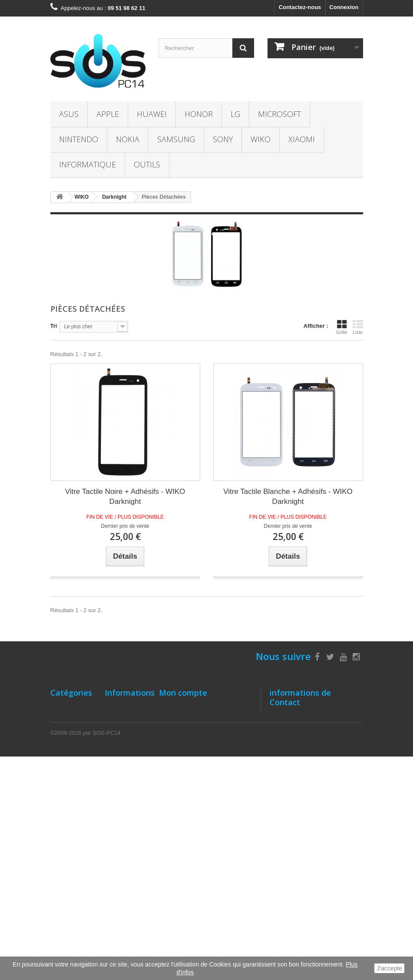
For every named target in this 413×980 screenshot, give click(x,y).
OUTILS (147, 164)
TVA (110, 863)
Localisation (121, 756)
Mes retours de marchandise (197, 718)
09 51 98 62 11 (317, 748)
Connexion (344, 7)
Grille (342, 327)
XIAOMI (302, 139)
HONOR (199, 114)
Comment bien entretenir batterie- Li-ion (124, 775)
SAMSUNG (176, 139)
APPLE (108, 114)
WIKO (261, 139)
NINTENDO (79, 139)
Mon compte (183, 693)
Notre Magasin (124, 707)
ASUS (69, 114)
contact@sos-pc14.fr (332, 764)
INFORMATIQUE (88, 164)
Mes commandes (182, 707)
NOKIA (128, 139)
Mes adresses (177, 741)
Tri (54, 326)
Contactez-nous (300, 7)
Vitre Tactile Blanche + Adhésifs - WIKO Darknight (288, 497)
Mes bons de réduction (190, 763)
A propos (117, 795)
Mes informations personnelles (200, 752)
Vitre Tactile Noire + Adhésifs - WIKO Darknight (125, 497)
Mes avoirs (173, 729)
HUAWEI (152, 114)
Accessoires (67, 865)
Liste (358, 327)
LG (235, 114)
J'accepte (389, 968)
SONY (223, 139)
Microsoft (279, 114)
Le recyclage (122, 875)
